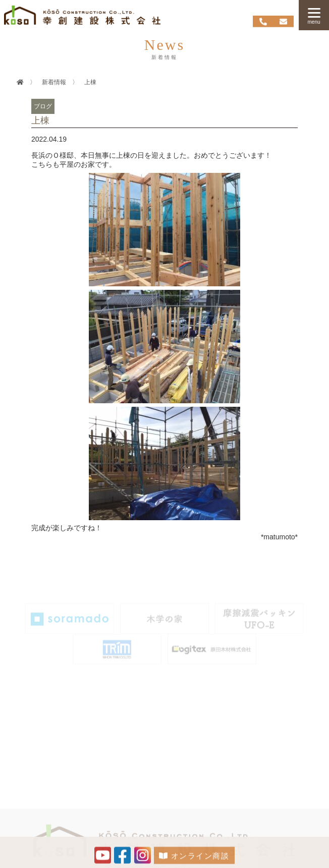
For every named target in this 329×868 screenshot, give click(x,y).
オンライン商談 (194, 857)
